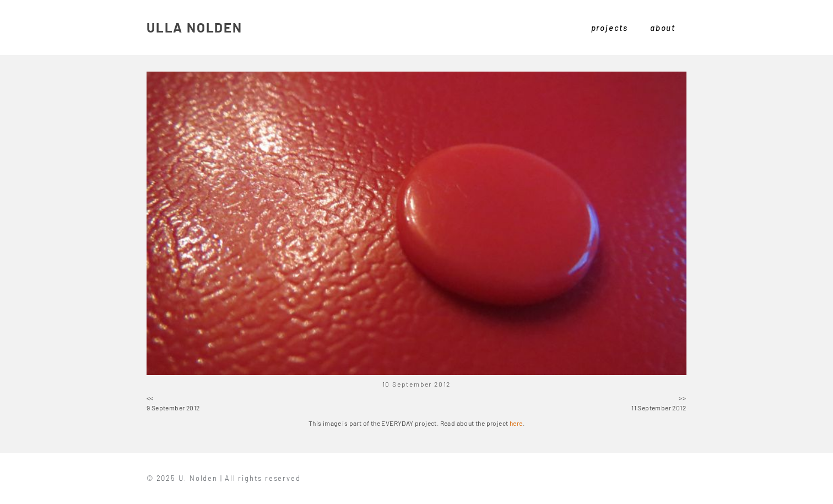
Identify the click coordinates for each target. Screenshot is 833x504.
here (516, 423)
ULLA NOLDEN (194, 27)
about (663, 28)
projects (610, 28)
